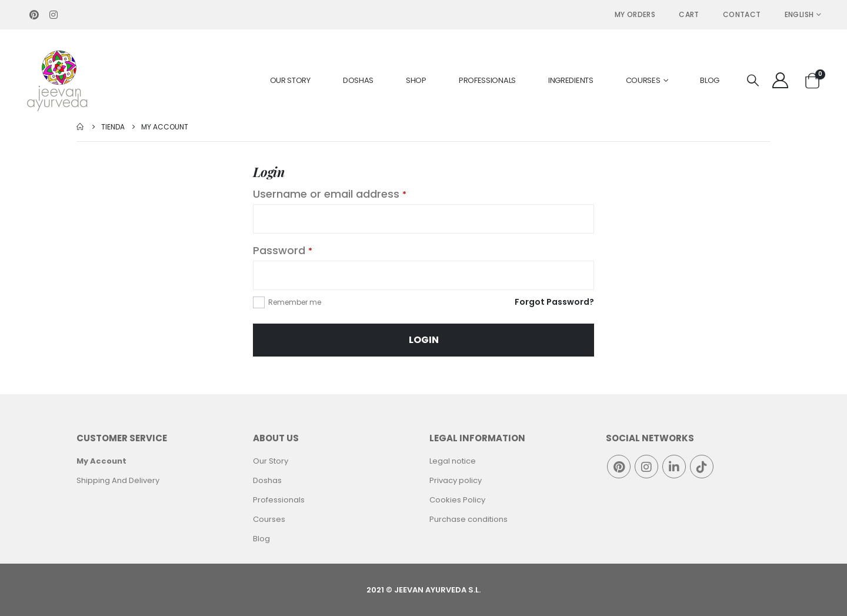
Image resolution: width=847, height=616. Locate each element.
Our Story (290, 80)
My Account (101, 461)
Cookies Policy (457, 500)
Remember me (295, 302)
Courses (643, 80)
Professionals (487, 80)
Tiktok (702, 467)
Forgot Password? (554, 302)
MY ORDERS (635, 14)
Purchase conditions (468, 519)
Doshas (358, 80)
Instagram (646, 467)
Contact (742, 14)
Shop (416, 80)
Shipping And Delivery (118, 480)
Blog (710, 80)
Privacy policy (456, 480)
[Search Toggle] (753, 81)
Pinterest (619, 467)
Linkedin (674, 467)
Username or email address (330, 194)
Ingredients (571, 80)
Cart (689, 14)
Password (283, 250)
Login (424, 340)
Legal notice (453, 461)
